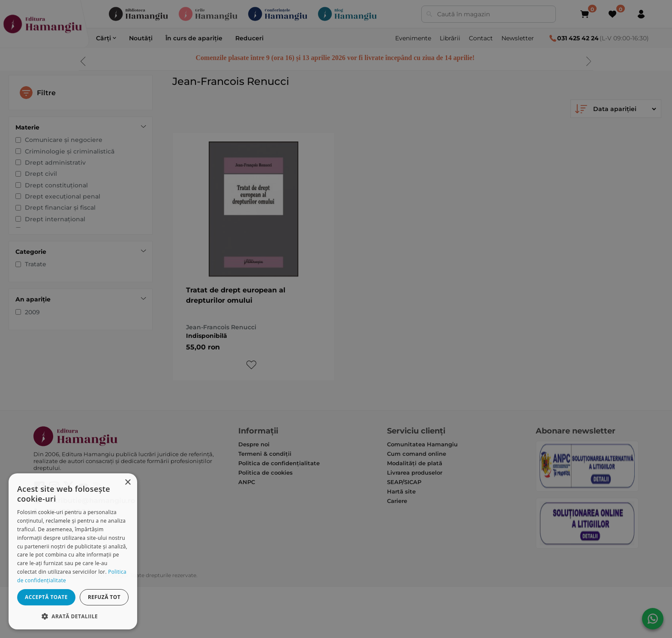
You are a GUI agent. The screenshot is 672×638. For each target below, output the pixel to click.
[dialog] (73, 551)
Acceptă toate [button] (46, 597)
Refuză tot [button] (104, 597)
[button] (73, 616)
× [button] (127, 483)
